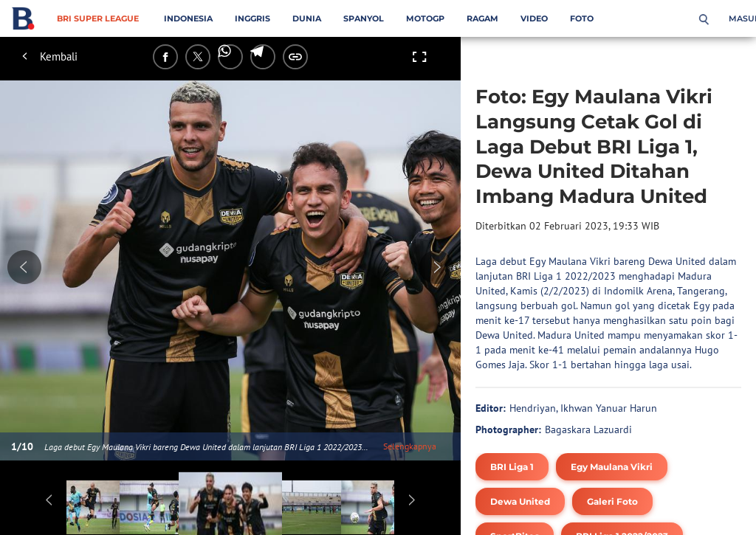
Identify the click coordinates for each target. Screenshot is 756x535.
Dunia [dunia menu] (307, 18)
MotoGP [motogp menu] (425, 18)
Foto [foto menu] (582, 18)
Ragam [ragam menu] (482, 18)
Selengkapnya (410, 446)
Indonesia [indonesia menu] (188, 18)
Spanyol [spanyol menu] (364, 18)
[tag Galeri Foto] (612, 501)
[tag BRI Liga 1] (512, 467)
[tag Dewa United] (520, 501)
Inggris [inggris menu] (252, 18)
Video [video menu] (534, 18)
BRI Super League (98, 18)
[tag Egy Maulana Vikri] (612, 467)
